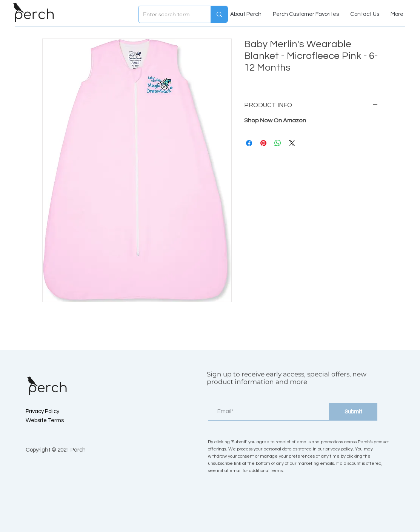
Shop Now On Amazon (275, 120)
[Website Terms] (52, 421)
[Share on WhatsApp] (278, 143)
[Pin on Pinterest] (263, 143)
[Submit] (353, 412)
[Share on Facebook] (249, 143)
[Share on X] (292, 143)
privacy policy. (339, 449)
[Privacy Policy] (52, 412)
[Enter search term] (169, 14)
